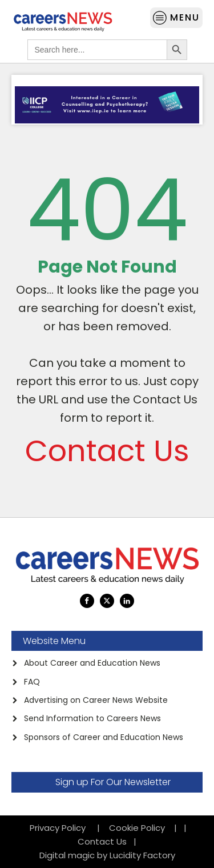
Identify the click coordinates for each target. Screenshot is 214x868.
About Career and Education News (92, 663)
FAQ (32, 682)
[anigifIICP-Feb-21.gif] (107, 120)
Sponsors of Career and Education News (104, 737)
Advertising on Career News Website (96, 700)
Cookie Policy (137, 828)
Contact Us (107, 451)
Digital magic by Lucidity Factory (107, 855)
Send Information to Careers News (92, 718)
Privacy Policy (61, 828)
